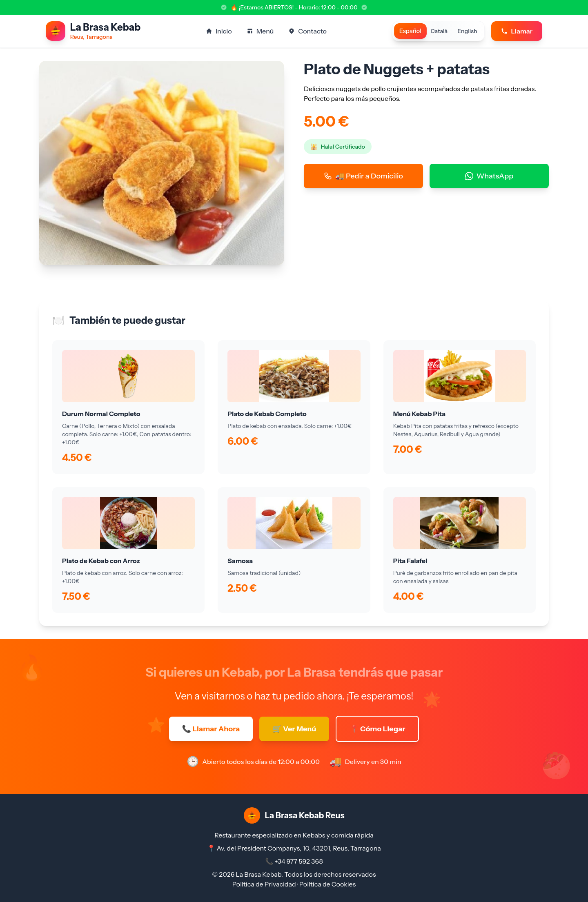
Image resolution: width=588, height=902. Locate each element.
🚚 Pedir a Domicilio (363, 176)
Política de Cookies (327, 884)
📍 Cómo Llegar (377, 729)
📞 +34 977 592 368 (294, 861)
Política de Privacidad (264, 884)
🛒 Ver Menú (294, 729)
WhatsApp (489, 176)
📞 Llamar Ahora (211, 729)
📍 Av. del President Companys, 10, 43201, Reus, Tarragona (294, 848)
